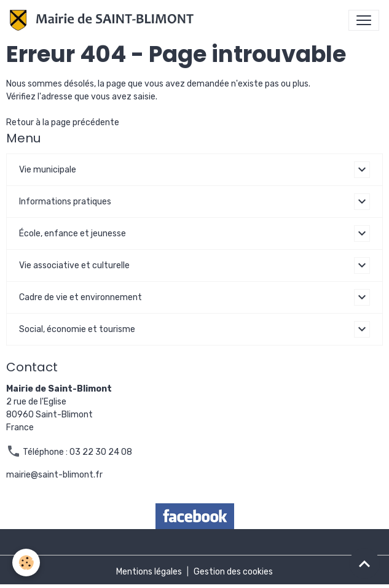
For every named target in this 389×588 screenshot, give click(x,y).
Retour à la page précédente (63, 122)
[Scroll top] (364, 563)
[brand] (104, 20)
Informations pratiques (65, 202)
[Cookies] (26, 563)
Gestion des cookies (233, 572)
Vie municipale (48, 170)
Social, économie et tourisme (77, 329)
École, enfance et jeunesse (73, 234)
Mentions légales (149, 572)
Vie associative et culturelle (74, 265)
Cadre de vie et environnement (81, 297)
